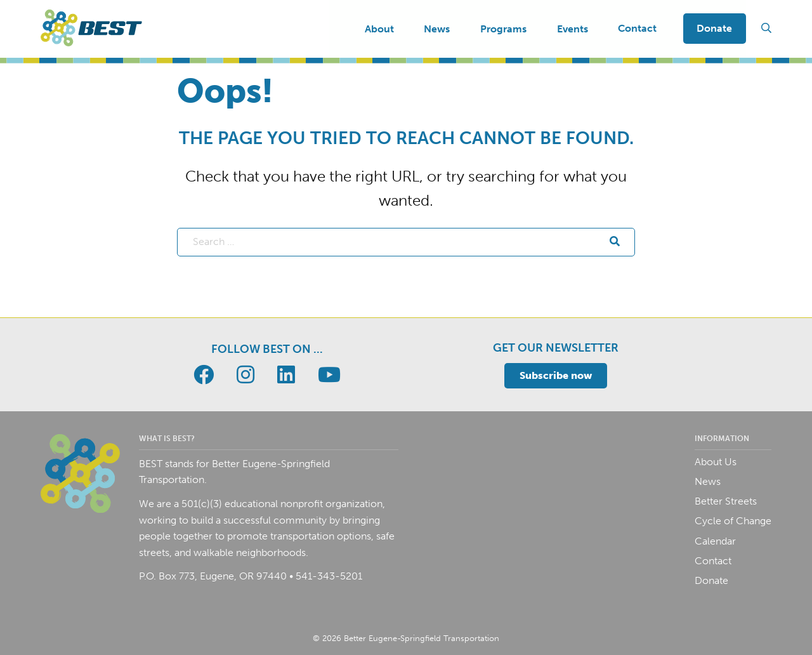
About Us (716, 462)
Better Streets (726, 501)
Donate (714, 28)
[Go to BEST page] (204, 375)
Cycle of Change (733, 521)
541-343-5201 (329, 576)
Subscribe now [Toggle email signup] (556, 375)
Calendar (715, 541)
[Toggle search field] (766, 29)
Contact (637, 28)
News (708, 481)
